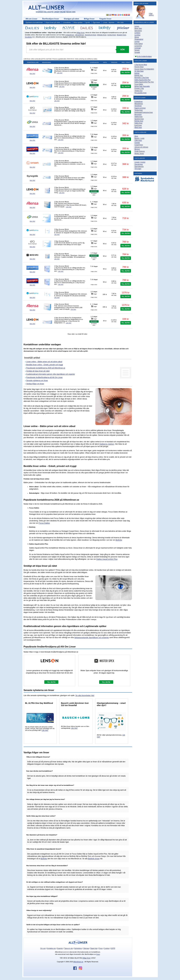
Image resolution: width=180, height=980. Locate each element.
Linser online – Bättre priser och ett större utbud (44, 362)
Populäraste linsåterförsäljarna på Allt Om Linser (45, 377)
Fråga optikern (151, 14)
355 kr (126, 135)
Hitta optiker (78, 22)
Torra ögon (138, 169)
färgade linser (121, 35)
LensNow (138, 35)
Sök (123, 49)
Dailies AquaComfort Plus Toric (144, 82)
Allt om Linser (31, 19)
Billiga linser (89, 19)
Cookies (107, 948)
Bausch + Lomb (139, 138)
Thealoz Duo (139, 91)
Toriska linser (139, 110)
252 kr (126, 69)
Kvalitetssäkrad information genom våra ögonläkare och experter (51, 374)
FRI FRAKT (94, 85)
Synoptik (137, 52)
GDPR (113, 948)
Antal (105, 62)
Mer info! (32, 73)
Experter (60, 948)
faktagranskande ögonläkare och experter (92, 637)
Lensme (137, 42)
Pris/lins (114, 62)
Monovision (138, 115)
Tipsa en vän (69, 948)
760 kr (126, 242)
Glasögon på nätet (71, 19)
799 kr (126, 267)
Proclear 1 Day (139, 88)
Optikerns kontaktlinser (34, 22)
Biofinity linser (94, 859)
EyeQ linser (138, 125)
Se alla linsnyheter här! (85, 695)
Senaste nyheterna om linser (37, 381)
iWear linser (138, 127)
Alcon (136, 136)
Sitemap (86, 948)
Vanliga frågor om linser (35, 384)
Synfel (88, 22)
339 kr (126, 319)
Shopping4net (139, 39)
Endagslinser (139, 102)
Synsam (137, 50)
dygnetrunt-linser (90, 35)
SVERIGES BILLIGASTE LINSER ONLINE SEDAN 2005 (56, 12)
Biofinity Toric (139, 75)
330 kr (126, 108)
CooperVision (139, 145)
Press (101, 948)
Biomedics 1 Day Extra (142, 78)
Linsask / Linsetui (140, 162)
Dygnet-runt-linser (140, 108)
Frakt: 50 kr (94, 126)
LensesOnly (138, 46)
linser (98, 954)
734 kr (126, 230)
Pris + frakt (126, 62)
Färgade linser (105, 19)
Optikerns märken (107, 444)
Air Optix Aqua (139, 71)
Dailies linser (139, 123)
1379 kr (126, 293)
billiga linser (81, 33)
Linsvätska (67, 22)
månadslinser (79, 35)
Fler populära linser (141, 93)
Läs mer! (60, 73)
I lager (94, 70)
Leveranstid (94, 62)
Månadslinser (139, 104)
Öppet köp (94, 948)
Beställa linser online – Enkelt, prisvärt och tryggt (45, 365)
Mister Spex (138, 28)
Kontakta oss (51, 948)
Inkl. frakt (114, 71)
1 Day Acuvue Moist (141, 65)
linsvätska (28, 37)
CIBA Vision (138, 140)
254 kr (126, 83)
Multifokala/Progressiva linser (144, 112)
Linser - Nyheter (109, 22)
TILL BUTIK (126, 72)
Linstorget (138, 48)
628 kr (126, 189)
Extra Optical (139, 44)
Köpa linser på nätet (53, 22)
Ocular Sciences (140, 151)
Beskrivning (47, 62)
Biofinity (119, 540)
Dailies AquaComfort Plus (107, 559)
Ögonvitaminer (139, 167)
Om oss (43, 948)
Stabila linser (139, 117)
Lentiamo (137, 33)
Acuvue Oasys (139, 67)
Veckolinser (138, 106)
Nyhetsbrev (78, 948)
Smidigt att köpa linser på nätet (38, 371)
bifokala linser (102, 35)
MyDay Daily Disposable (142, 86)
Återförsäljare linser (51, 19)
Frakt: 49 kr (94, 167)
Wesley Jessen (139, 154)
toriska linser (112, 35)
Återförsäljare (33, 62)
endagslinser (70, 35)
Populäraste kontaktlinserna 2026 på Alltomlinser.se (46, 368)
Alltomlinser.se (78, 962)
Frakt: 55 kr (94, 113)
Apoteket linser (139, 119)
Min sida (120, 22)
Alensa (137, 37)
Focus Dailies (44, 523)
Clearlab (137, 143)
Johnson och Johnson (141, 147)
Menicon (137, 149)
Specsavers (138, 31)
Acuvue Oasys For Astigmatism (144, 69)
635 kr (126, 203)
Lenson (137, 26)
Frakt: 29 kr (94, 73)
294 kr (126, 96)
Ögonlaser (96, 22)
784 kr (126, 254)
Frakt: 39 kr (94, 101)
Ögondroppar (139, 164)
